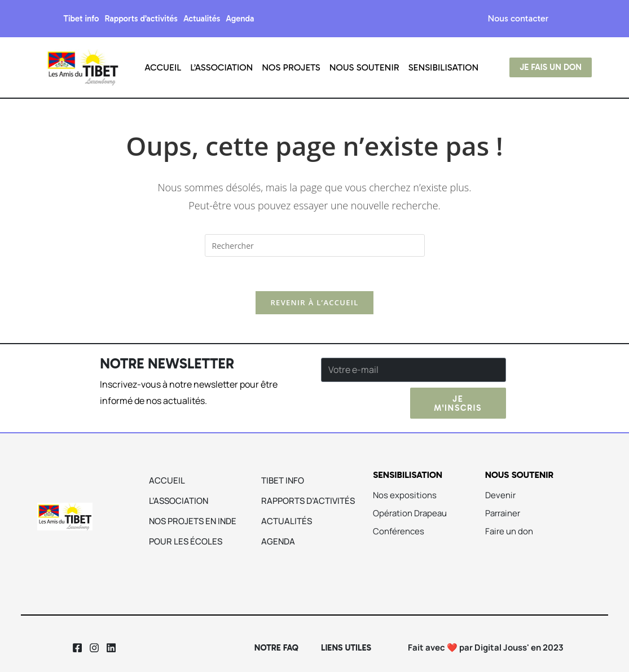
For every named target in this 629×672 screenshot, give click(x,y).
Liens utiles (346, 648)
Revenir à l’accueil (314, 302)
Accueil (163, 67)
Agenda (240, 19)
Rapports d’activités (141, 19)
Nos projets (291, 67)
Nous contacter (518, 18)
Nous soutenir (364, 67)
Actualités (202, 19)
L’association (221, 67)
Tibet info (81, 19)
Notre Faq (276, 648)
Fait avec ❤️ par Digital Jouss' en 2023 (486, 647)
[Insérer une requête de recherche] (315, 245)
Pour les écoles (186, 541)
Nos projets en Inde (193, 521)
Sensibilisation (444, 67)
